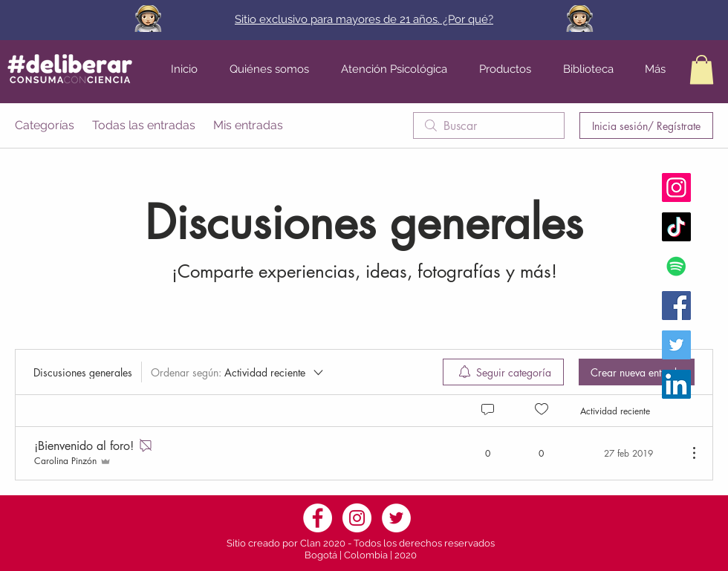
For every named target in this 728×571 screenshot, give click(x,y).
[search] (489, 125)
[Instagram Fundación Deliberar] (676, 187)
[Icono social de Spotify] (676, 266)
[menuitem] (503, 372)
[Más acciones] (686, 453)
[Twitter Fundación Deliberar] (676, 345)
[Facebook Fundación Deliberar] (676, 306)
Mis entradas (248, 125)
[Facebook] (318, 518)
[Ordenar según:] (238, 372)
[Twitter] (396, 518)
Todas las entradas (144, 125)
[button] (702, 69)
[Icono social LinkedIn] (676, 384)
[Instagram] (357, 518)
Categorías (45, 125)
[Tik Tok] (676, 227)
